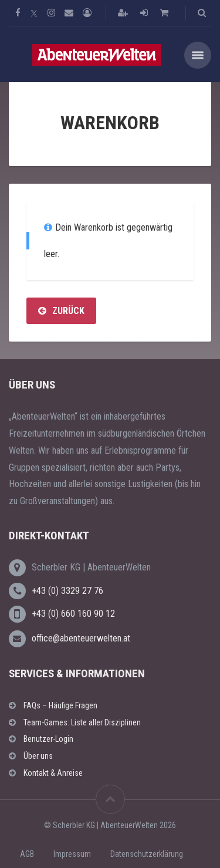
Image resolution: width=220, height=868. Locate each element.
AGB (27, 854)
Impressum (72, 854)
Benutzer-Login (48, 739)
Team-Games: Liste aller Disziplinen (82, 722)
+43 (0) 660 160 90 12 (73, 614)
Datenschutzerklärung (147, 854)
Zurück (61, 311)
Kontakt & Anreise (53, 773)
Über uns (38, 756)
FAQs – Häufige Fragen (60, 705)
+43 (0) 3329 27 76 (67, 591)
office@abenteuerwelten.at (81, 638)
